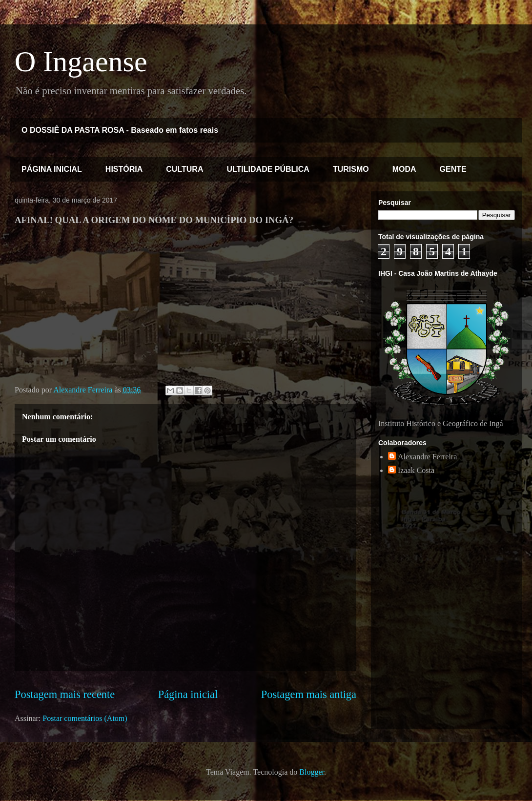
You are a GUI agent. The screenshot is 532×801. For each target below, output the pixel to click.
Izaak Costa (416, 470)
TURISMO (351, 169)
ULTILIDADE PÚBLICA (268, 169)
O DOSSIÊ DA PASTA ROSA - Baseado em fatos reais (120, 130)
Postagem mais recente (65, 694)
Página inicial (188, 694)
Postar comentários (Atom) (85, 718)
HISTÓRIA (124, 169)
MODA (404, 169)
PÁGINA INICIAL (52, 169)
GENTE (453, 169)
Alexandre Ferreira (427, 457)
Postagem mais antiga (309, 694)
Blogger (312, 772)
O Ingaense (81, 62)
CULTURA (184, 169)
